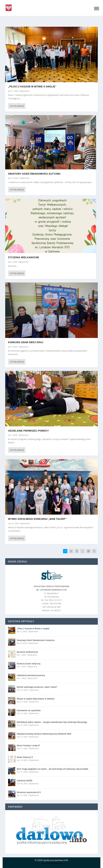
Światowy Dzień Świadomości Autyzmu (34, 174)
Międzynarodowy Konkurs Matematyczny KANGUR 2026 (44, 734)
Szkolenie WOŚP (25, 781)
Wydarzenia (25, 91)
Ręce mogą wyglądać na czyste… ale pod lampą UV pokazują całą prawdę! (53, 769)
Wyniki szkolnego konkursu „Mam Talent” (37, 519)
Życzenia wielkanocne (24, 257)
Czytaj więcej (17, 106)
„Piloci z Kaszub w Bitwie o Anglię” (32, 87)
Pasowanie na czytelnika (29, 710)
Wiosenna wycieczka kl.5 (29, 792)
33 (88, 551)
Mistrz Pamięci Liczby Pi (28, 745)
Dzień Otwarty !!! (25, 757)
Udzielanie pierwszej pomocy (29, 431)
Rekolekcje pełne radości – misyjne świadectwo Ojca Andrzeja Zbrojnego (52, 722)
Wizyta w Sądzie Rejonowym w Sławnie (36, 699)
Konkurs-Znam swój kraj (26, 342)
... (83, 551)
